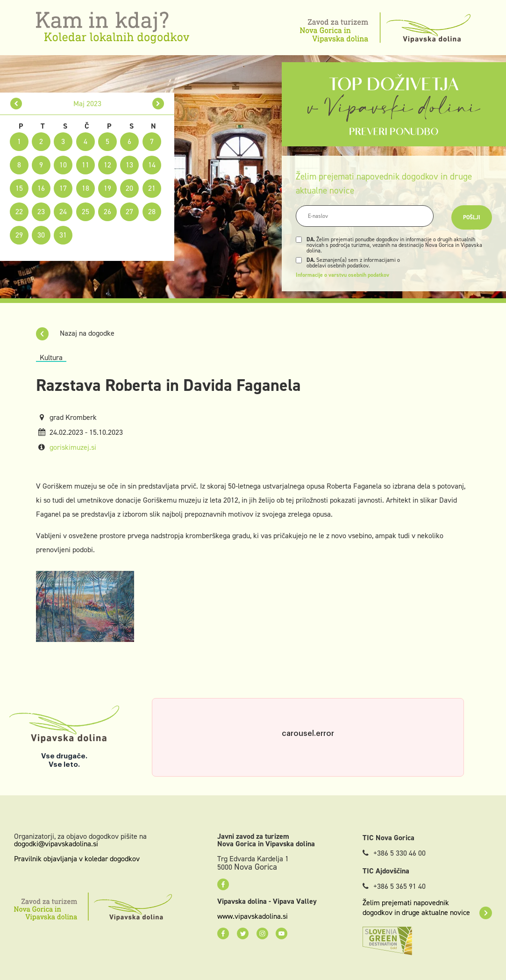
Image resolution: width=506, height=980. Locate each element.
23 (41, 212)
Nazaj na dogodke (75, 333)
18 (86, 188)
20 (129, 188)
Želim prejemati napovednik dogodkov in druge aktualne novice (427, 908)
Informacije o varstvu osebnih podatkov (342, 275)
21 (152, 188)
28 (152, 212)
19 (107, 188)
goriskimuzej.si (73, 447)
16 (41, 188)
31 (63, 235)
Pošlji (472, 217)
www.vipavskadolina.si (253, 916)
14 (152, 165)
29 (19, 235)
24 (63, 212)
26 (107, 212)
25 (86, 212)
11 (86, 165)
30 (41, 235)
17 (63, 188)
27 (129, 212)
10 (63, 165)
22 (19, 212)
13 (129, 165)
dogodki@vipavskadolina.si (56, 844)
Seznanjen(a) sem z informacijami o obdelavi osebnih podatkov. (353, 263)
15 (19, 188)
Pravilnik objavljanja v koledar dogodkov (77, 859)
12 (107, 165)
